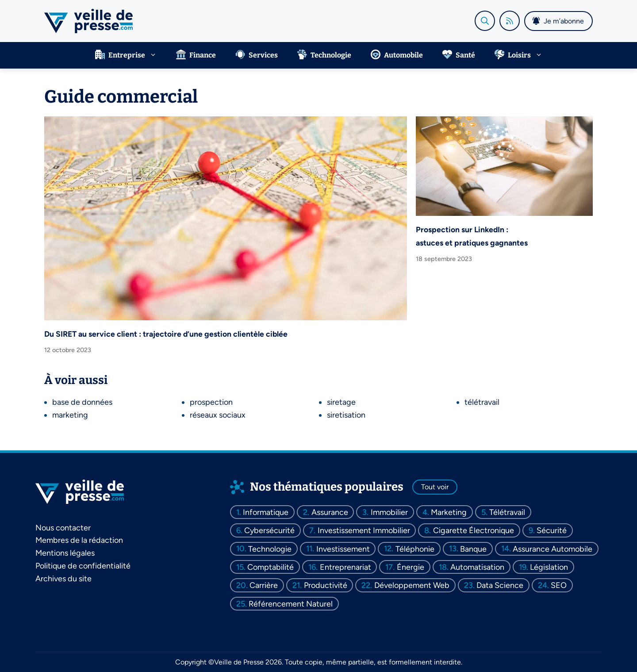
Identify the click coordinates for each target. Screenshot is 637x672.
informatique (266, 512)
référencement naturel (291, 603)
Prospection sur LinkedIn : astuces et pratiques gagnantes (472, 236)
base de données (82, 402)
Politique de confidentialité (83, 566)
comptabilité (271, 567)
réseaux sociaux (218, 415)
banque (473, 549)
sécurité (552, 530)
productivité (326, 585)
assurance (330, 512)
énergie (411, 567)
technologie (270, 549)
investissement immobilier (364, 530)
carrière (264, 585)
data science (500, 585)
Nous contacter (63, 527)
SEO (559, 585)
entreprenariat (345, 567)
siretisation (346, 415)
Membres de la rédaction (79, 540)
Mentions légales (65, 553)
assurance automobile (553, 549)
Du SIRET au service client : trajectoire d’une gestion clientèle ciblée (166, 334)
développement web (412, 585)
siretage (341, 402)
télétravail (482, 402)
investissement (343, 549)
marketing (70, 415)
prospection (211, 402)
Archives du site (63, 579)
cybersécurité (269, 530)
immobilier (389, 512)
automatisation (477, 567)
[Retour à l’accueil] (88, 20)
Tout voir (435, 487)
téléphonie (415, 549)
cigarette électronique (474, 530)
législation (549, 567)
